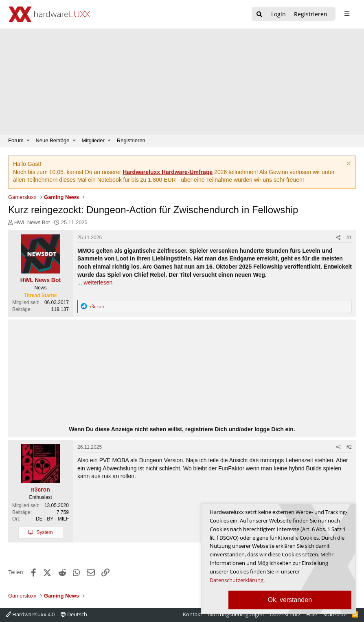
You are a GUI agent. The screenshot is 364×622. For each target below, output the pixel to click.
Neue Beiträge (52, 140)
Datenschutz (285, 614)
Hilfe (312, 614)
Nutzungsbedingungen (236, 614)
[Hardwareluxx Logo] (49, 14)
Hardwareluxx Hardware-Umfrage (168, 172)
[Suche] (259, 14)
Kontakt (193, 614)
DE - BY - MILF (52, 519)
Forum (16, 140)
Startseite (335, 614)
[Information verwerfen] (348, 164)
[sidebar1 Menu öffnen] (347, 14)
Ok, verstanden (290, 600)
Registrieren (131, 140)
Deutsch (74, 614)
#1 (349, 238)
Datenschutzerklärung (237, 580)
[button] (28, 141)
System (44, 532)
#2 (349, 447)
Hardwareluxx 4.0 (30, 614)
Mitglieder (93, 140)
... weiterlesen (95, 282)
